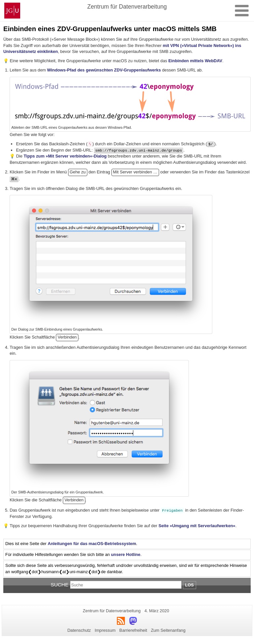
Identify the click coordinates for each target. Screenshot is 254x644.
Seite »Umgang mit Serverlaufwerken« (197, 526)
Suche (60, 585)
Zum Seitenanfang (168, 630)
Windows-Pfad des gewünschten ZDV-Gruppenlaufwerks (104, 70)
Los (190, 585)
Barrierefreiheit (133, 630)
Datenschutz (79, 630)
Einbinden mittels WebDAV (195, 61)
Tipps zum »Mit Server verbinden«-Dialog (65, 156)
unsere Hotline (126, 554)
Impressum (105, 630)
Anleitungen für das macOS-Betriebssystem (92, 544)
